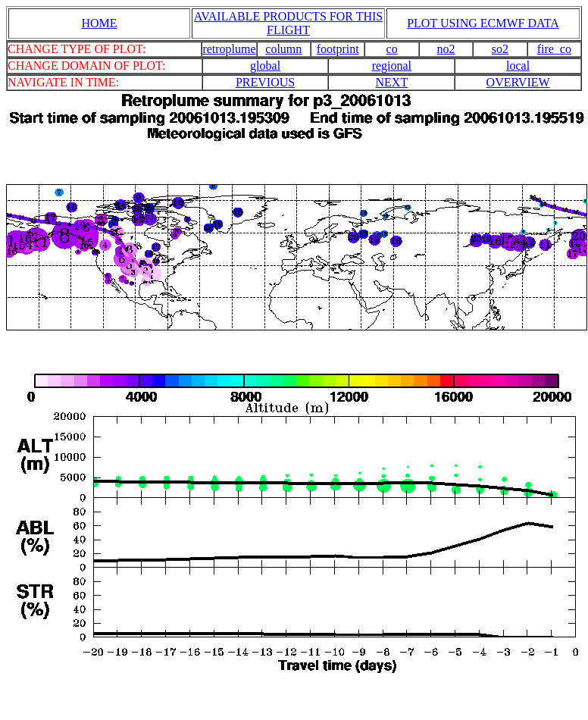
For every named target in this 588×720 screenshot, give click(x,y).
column (283, 49)
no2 (446, 49)
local (518, 66)
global (265, 66)
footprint (338, 49)
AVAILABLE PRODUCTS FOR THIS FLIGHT (288, 23)
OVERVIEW (518, 82)
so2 (500, 49)
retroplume (229, 49)
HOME (99, 23)
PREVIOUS (265, 82)
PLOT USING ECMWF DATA (483, 23)
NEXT (392, 82)
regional (392, 66)
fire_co (554, 49)
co (392, 49)
